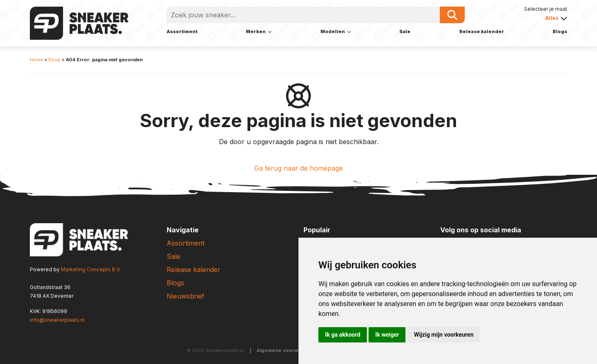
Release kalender (482, 31)
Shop (54, 60)
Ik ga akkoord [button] (343, 335)
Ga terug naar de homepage (298, 168)
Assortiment (182, 31)
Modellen (333, 31)
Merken (256, 31)
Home (36, 60)
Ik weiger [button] (387, 335)
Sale (405, 31)
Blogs (560, 31)
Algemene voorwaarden (286, 350)
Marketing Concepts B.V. (91, 269)
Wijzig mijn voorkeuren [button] (444, 335)
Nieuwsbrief (186, 296)
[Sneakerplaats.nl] (79, 22)
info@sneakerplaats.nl (57, 320)
